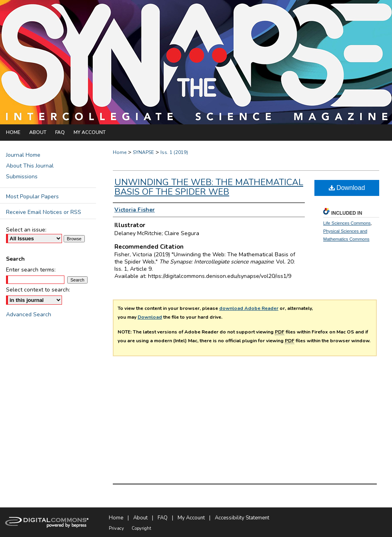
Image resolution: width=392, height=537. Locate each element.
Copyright (141, 528)
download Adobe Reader (249, 308)
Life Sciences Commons (347, 223)
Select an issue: (26, 230)
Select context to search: (38, 290)
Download (150, 317)
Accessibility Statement (242, 518)
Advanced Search (29, 314)
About (140, 518)
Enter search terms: (31, 270)
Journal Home (23, 155)
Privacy (116, 528)
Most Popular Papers (32, 197)
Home (120, 152)
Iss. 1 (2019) (174, 152)
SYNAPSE (143, 152)
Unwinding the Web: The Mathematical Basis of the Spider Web (209, 187)
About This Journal (30, 166)
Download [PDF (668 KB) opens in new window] (347, 188)
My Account (191, 518)
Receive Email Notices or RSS (44, 212)
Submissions (22, 177)
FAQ (163, 518)
